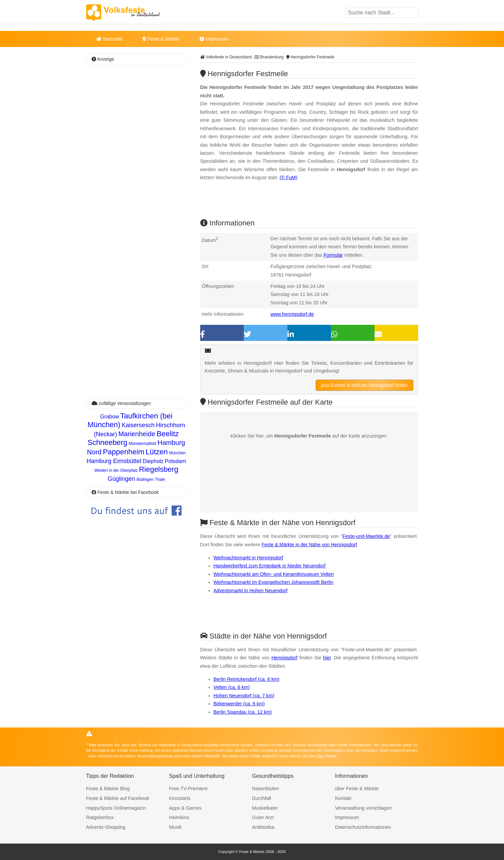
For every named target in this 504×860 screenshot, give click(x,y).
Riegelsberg (158, 469)
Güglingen (121, 479)
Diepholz (153, 461)
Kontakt (343, 798)
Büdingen (145, 479)
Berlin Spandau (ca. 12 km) (243, 712)
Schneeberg (107, 442)
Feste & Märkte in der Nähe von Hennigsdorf (309, 545)
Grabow (110, 417)
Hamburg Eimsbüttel (114, 461)
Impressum (214, 39)
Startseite (109, 39)
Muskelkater (265, 808)
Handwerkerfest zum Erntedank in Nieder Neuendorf (270, 566)
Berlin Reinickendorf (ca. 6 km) (247, 679)
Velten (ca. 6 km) (232, 687)
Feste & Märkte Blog (108, 789)
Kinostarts (180, 798)
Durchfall (262, 798)
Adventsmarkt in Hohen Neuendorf (251, 591)
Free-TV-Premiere (188, 789)
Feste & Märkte (161, 39)
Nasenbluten (266, 789)
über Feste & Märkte (357, 789)
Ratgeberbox (100, 817)
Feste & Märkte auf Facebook (118, 798)
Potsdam (176, 461)
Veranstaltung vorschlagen (363, 808)
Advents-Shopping (106, 827)
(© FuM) (289, 178)
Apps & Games (185, 808)
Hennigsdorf (284, 658)
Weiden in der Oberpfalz (116, 470)
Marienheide (137, 434)
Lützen (157, 452)
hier (327, 658)
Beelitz (168, 434)
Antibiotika (263, 827)
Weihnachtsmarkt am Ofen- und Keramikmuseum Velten (274, 574)
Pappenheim (124, 452)
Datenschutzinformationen (363, 827)
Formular (333, 255)
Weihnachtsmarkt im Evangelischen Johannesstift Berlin (273, 582)
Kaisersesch (138, 425)
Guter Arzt (263, 817)
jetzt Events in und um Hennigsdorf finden (364, 385)
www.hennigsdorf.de (292, 314)
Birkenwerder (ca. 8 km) (239, 704)
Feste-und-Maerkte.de (366, 536)
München (177, 453)
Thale (160, 479)
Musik (175, 827)
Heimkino (179, 817)
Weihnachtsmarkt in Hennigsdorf (248, 558)
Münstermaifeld (143, 444)
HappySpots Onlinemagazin (116, 808)
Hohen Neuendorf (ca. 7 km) (244, 696)
